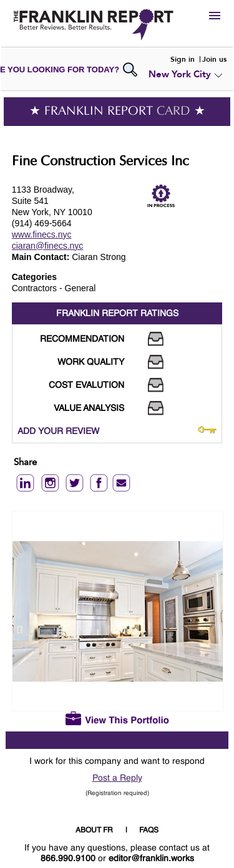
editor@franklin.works (151, 859)
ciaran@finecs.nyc (48, 246)
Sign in (183, 59)
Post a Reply (117, 778)
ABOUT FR (94, 831)
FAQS (149, 831)
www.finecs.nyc (42, 234)
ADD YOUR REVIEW (58, 432)
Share (25, 463)
